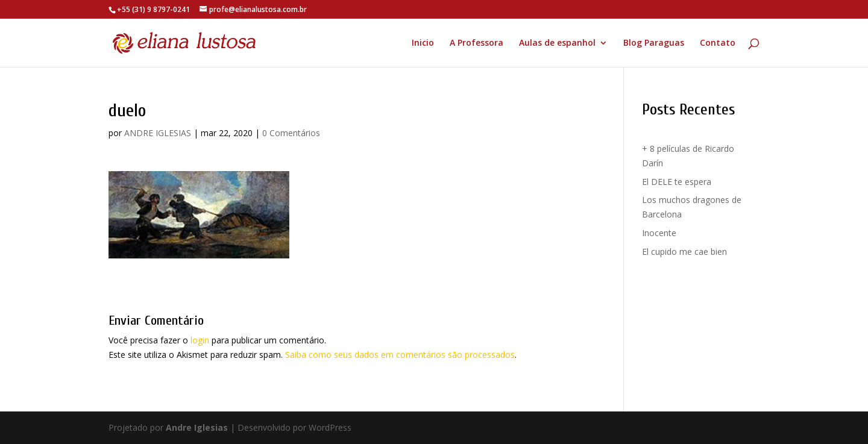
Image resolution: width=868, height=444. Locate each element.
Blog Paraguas (654, 43)
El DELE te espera (677, 182)
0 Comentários (291, 133)
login (200, 340)
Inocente (659, 233)
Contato (718, 43)
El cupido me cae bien (684, 252)
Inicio (423, 43)
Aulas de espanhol (557, 43)
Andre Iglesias (197, 427)
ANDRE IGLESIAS (158, 133)
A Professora (476, 43)
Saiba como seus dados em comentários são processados (400, 355)
